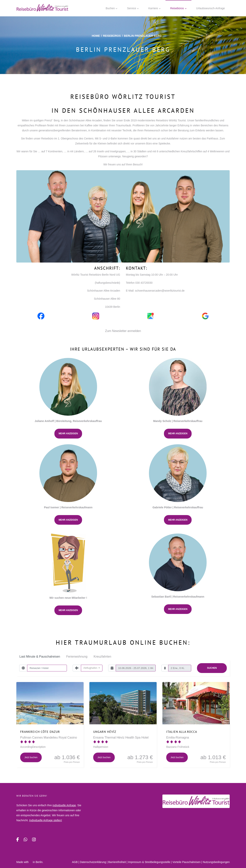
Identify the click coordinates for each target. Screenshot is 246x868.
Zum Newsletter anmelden (123, 331)
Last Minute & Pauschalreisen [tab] (40, 657)
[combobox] (92, 668)
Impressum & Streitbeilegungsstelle (149, 862)
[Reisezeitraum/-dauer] (136, 668)
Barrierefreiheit (117, 862)
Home (96, 36)
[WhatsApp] (25, 840)
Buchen (110, 8)
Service (132, 8)
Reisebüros (177, 8)
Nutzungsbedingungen (216, 862)
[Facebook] (18, 840)
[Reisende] (180, 668)
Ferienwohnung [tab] (77, 657)
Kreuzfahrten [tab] (102, 657)
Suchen (212, 668)
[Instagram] (34, 840)
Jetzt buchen (31, 757)
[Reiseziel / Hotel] (47, 668)
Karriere (153, 8)
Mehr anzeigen (68, 434)
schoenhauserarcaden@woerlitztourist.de (160, 291)
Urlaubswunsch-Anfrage (211, 8)
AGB (75, 862)
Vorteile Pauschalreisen (186, 862)
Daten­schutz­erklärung (93, 862)
